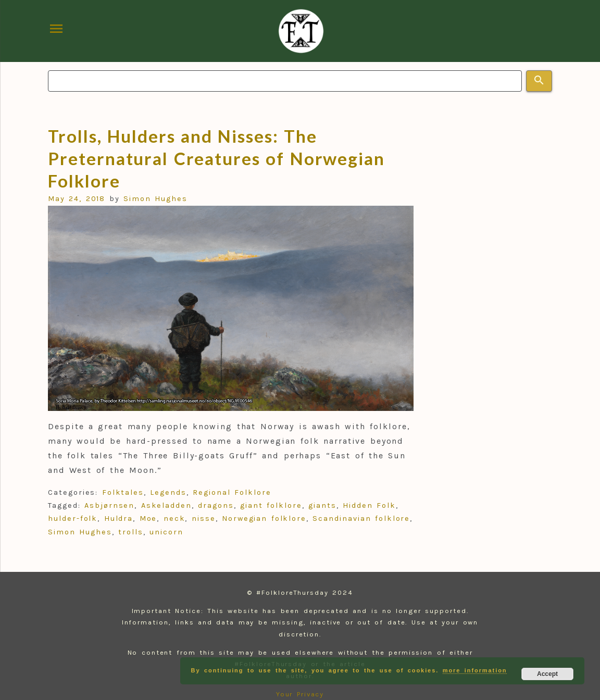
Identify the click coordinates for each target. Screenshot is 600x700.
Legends (168, 492)
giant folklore (271, 505)
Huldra (119, 518)
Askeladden (166, 505)
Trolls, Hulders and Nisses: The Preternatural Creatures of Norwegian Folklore (216, 158)
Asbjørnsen (109, 505)
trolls (131, 532)
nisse (204, 518)
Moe (148, 518)
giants (322, 505)
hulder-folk (73, 518)
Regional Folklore (232, 492)
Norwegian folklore (264, 518)
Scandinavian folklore (361, 518)
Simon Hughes (155, 199)
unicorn (166, 532)
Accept (547, 674)
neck (174, 518)
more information (475, 670)
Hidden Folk (369, 505)
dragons (216, 505)
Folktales (123, 492)
